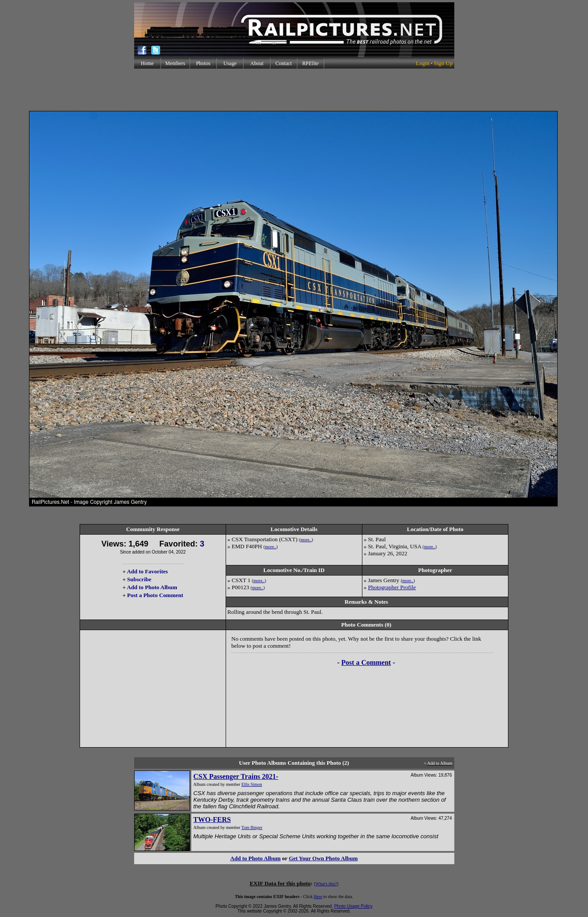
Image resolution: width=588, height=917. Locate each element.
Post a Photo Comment (155, 595)
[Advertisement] (294, 90)
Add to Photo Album (152, 587)
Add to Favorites (147, 571)
